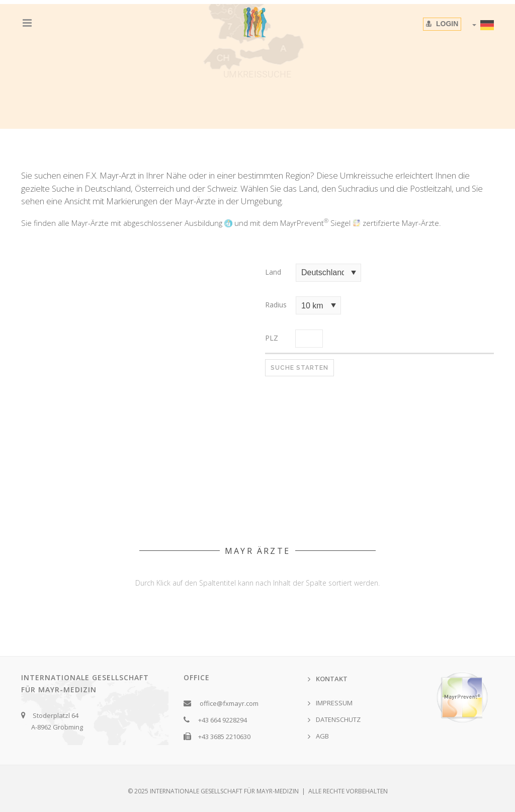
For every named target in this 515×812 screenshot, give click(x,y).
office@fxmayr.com (229, 703)
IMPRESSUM (334, 703)
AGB (322, 736)
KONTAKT (332, 679)
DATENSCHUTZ (338, 719)
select (354, 273)
